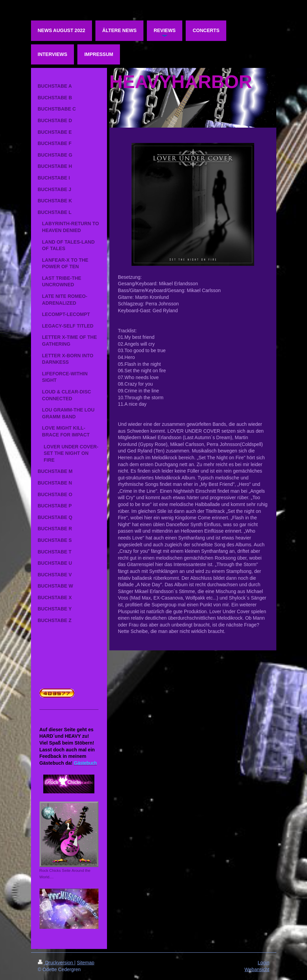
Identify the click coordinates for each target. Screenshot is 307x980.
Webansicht (257, 969)
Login (263, 963)
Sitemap (86, 963)
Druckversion (56, 963)
